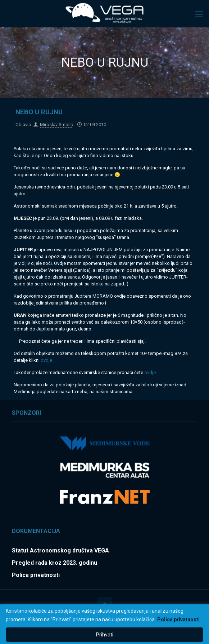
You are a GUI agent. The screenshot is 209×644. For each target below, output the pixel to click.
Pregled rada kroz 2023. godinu (54, 563)
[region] (104, 624)
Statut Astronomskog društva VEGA (60, 550)
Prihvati (105, 635)
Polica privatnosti (178, 619)
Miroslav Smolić (56, 125)
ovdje (46, 360)
